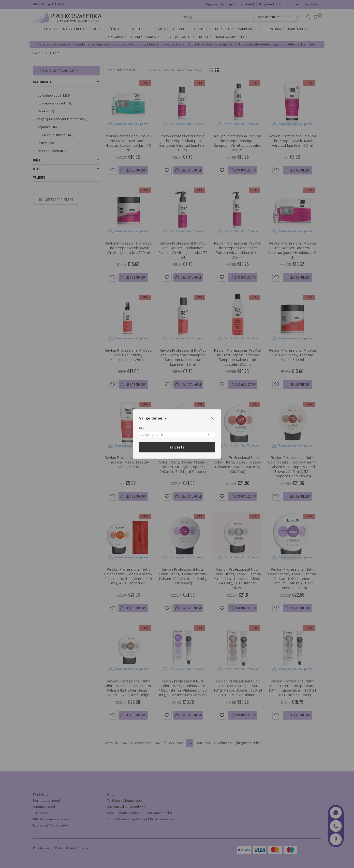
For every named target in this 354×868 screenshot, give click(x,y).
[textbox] (176, 435)
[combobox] (177, 434)
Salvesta (177, 447)
